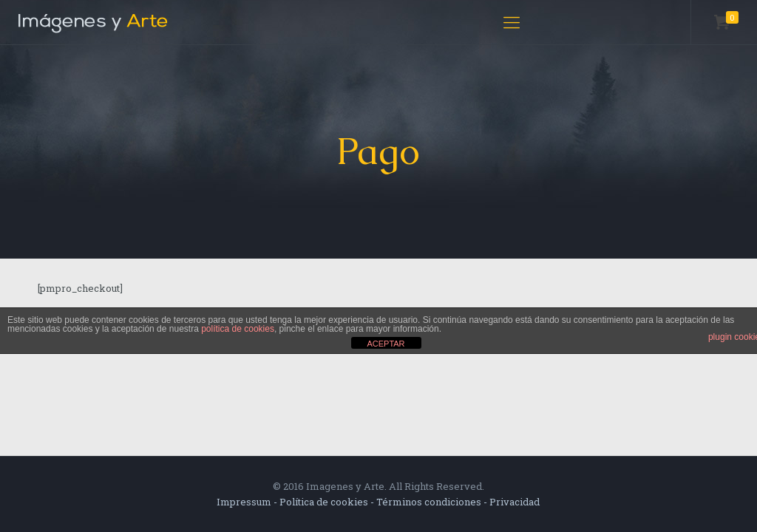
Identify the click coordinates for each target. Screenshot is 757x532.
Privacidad (515, 502)
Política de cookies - (328, 502)
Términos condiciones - (433, 502)
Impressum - (248, 502)
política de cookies (238, 329)
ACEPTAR (386, 344)
